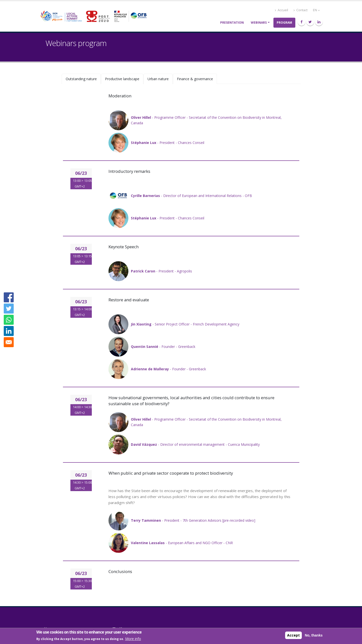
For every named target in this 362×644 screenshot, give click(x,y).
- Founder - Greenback (163, 347)
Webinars (259, 23)
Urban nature (158, 79)
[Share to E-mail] (9, 342)
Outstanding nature (81, 79)
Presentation (232, 23)
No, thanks (314, 635)
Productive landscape (122, 79)
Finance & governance (195, 79)
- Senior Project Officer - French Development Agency (185, 324)
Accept (293, 635)
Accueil (282, 10)
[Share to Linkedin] (9, 331)
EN (316, 10)
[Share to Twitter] (9, 309)
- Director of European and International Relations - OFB (191, 196)
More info (133, 639)
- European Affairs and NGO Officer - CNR (182, 543)
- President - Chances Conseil (168, 143)
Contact (301, 10)
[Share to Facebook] (9, 297)
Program (284, 23)
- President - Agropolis (161, 271)
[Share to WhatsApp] (9, 320)
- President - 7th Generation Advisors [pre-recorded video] (193, 520)
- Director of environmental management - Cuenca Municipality (195, 444)
